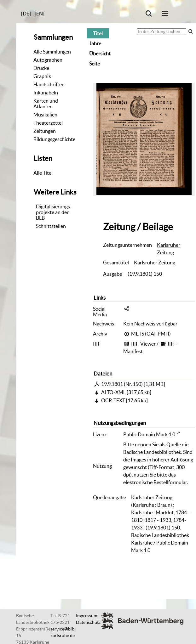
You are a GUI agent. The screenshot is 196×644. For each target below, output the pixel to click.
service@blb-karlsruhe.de (63, 632)
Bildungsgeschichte (54, 139)
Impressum (86, 616)
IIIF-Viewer (143, 344)
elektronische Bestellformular (155, 482)
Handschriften (49, 84)
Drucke (41, 68)
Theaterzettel (48, 123)
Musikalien (45, 115)
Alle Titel (43, 173)
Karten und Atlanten (46, 104)
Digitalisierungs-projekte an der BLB (54, 212)
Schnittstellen (51, 226)
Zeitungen (45, 131)
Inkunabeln (46, 93)
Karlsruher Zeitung (169, 249)
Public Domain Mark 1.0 (149, 434)
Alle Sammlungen (52, 52)
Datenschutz (88, 622)
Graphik (42, 76)
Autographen (48, 60)
